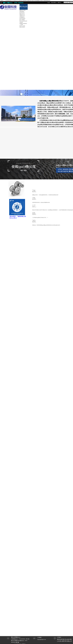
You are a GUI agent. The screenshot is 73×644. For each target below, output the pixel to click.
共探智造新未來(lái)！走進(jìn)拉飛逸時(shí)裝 (41, 202)
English (49, 2)
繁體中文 (59, 2)
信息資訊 (21, 22)
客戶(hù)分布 (22, 13)
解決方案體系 (22, 20)
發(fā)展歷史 (22, 11)
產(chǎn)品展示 (22, 19)
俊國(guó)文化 (22, 15)
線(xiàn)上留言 (22, 26)
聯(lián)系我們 (22, 27)
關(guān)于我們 (22, 10)
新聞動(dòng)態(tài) (23, 23)
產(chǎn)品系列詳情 (23, 21)
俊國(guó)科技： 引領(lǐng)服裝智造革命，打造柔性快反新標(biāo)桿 (45, 195)
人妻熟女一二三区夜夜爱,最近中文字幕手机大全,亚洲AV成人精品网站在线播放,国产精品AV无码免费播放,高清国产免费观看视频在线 (25, 1)
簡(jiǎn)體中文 (54, 2)
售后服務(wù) (22, 17)
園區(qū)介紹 (22, 14)
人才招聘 (21, 25)
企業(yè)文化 (22, 16)
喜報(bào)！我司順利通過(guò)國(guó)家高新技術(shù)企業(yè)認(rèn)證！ (46, 225)
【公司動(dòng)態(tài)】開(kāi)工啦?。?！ (40, 218)
